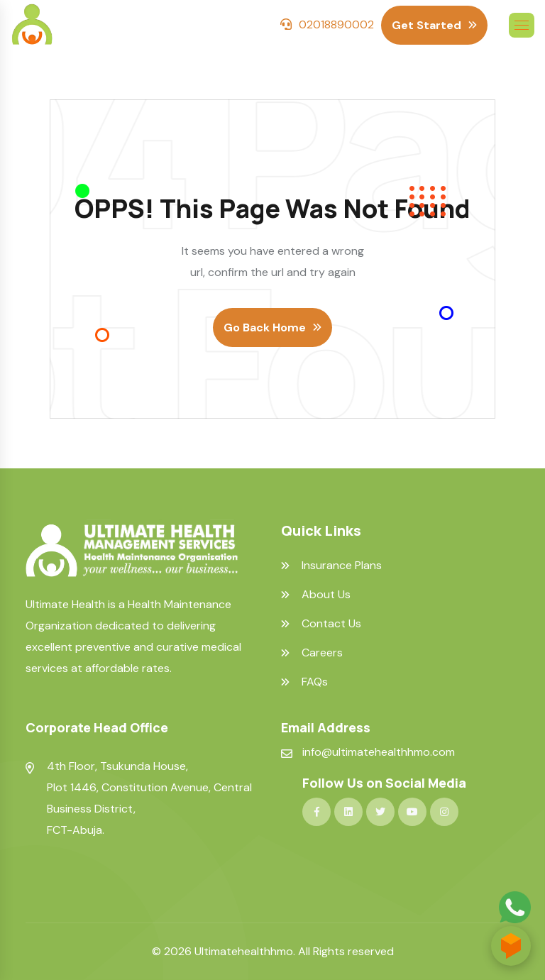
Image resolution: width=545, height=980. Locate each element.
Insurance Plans (342, 566)
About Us (326, 595)
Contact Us (331, 624)
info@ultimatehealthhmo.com (379, 752)
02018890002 (336, 24)
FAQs (315, 682)
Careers (322, 653)
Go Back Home (265, 327)
